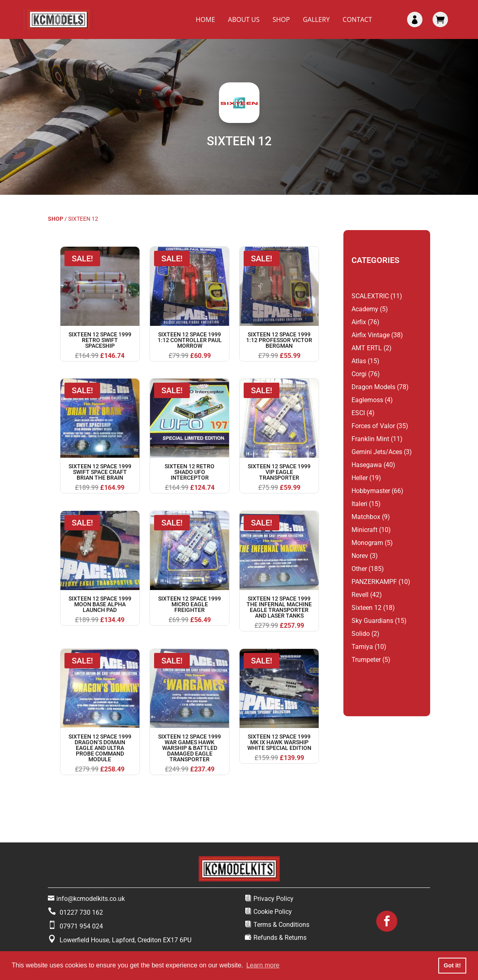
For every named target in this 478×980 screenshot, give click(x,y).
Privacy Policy (273, 899)
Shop (281, 19)
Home (206, 19)
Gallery (316, 19)
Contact (357, 19)
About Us (244, 19)
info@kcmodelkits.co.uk (91, 899)
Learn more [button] (263, 965)
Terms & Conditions (281, 925)
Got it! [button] (452, 965)
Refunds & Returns (280, 938)
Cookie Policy (273, 912)
